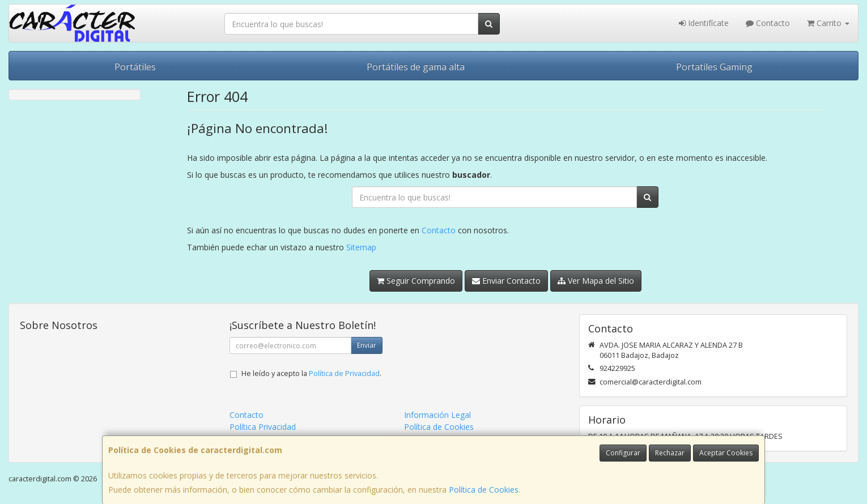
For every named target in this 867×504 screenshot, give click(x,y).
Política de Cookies (484, 490)
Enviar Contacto (506, 281)
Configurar (623, 453)
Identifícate (704, 23)
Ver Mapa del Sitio (596, 281)
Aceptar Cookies (726, 453)
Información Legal (437, 415)
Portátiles (135, 67)
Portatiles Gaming (714, 67)
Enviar (367, 345)
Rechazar (670, 453)
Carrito (828, 23)
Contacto (768, 23)
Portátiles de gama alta (416, 67)
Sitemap (361, 247)
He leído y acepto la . (311, 373)
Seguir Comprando (416, 281)
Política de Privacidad (344, 373)
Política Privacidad (263, 427)
